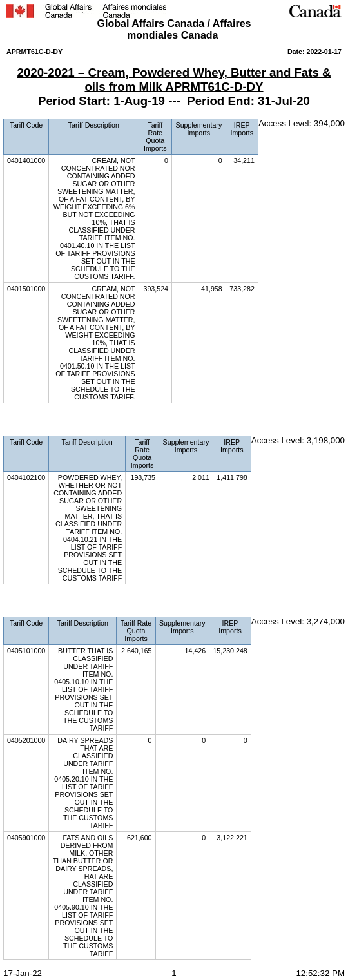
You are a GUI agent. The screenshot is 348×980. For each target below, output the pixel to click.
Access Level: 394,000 (302, 123)
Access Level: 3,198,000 (298, 440)
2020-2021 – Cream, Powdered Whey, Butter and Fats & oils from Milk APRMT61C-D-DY (174, 80)
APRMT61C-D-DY (34, 52)
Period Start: (76, 101)
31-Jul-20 (284, 101)
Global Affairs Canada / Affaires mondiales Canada (174, 29)
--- (176, 101)
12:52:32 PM (320, 973)
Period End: (222, 101)
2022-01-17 (324, 52)
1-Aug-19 (139, 101)
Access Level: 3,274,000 (298, 621)
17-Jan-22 (23, 973)
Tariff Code (26, 125)
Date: (297, 52)
